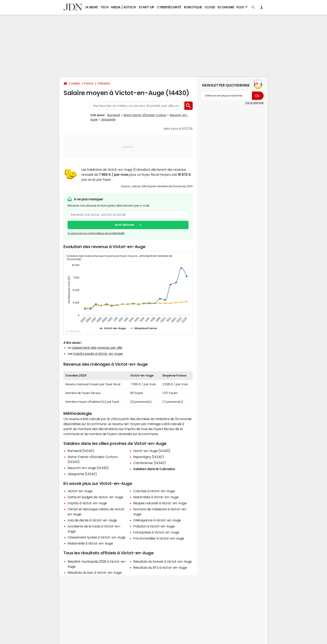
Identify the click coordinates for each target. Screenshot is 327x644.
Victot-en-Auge (80, 491)
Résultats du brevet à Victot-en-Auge (163, 561)
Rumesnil (114, 115)
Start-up (147, 7)
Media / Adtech (123, 7)
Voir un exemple (254, 103)
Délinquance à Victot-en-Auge (157, 520)
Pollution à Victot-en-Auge (154, 526)
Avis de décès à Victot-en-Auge (92, 520)
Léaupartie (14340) (82, 474)
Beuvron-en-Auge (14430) (88, 468)
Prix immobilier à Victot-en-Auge (159, 538)
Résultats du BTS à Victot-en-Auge (160, 567)
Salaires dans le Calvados (154, 469)
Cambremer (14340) (150, 463)
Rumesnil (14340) (81, 451)
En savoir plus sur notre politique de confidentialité (96, 233)
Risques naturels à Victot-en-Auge (160, 503)
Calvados (104, 83)
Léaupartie (108, 119)
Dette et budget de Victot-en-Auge (95, 497)
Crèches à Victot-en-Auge (154, 491)
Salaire (76, 83)
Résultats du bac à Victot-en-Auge (95, 572)
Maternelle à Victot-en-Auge (90, 543)
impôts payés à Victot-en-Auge (98, 354)
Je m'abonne (124, 225)
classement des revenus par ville (97, 348)
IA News (92, 7)
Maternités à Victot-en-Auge (156, 497)
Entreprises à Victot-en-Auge (156, 532)
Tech (104, 7)
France (89, 83)
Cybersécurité (169, 7)
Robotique (193, 7)
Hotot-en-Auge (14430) (152, 451)
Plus (242, 7)
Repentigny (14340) (148, 457)
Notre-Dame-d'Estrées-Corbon (145, 115)
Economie (226, 7)
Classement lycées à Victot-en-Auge (97, 537)
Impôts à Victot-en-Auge (87, 503)
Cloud (210, 7)
